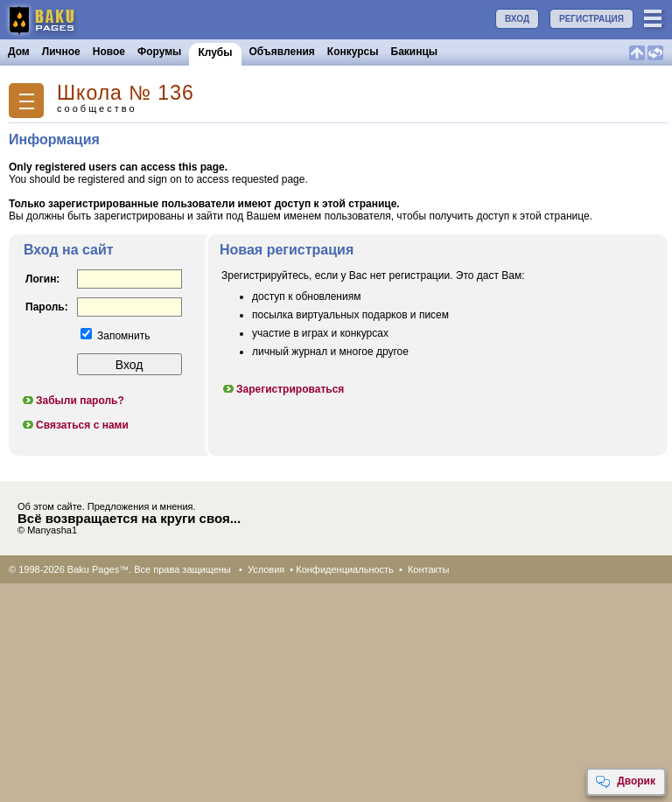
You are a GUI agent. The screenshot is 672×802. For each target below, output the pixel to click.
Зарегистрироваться (283, 389)
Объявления (282, 52)
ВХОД (517, 19)
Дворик (625, 782)
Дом (19, 52)
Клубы (215, 52)
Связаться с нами (75, 425)
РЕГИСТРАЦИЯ (591, 19)
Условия (266, 569)
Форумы (159, 52)
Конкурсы (353, 52)
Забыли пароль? (73, 401)
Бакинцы (415, 52)
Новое (109, 52)
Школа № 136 (126, 93)
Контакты (429, 569)
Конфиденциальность (345, 569)
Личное (61, 52)
